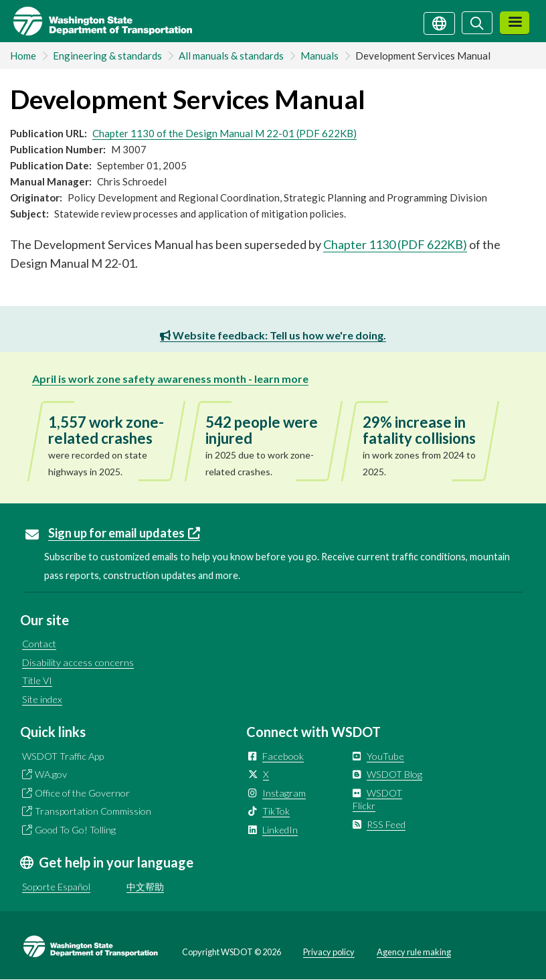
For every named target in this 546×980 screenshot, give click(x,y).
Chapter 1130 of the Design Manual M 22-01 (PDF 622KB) (224, 133)
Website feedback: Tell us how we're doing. (273, 335)
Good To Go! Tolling (75, 830)
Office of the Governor (82, 793)
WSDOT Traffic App (63, 756)
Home (23, 56)
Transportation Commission (93, 811)
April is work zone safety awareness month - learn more (170, 379)
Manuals (320, 56)
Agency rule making (414, 952)
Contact (39, 644)
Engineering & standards (107, 56)
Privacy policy (329, 952)
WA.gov (51, 774)
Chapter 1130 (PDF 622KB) (395, 244)
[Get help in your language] (439, 22)
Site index (42, 699)
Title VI (37, 680)
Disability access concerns (78, 662)
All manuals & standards (231, 56)
